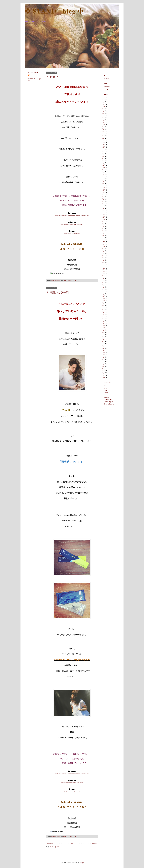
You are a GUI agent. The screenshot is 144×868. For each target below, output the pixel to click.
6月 (104, 111)
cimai (106, 388)
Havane (106, 395)
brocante (107, 397)
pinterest (107, 78)
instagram (107, 89)
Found (106, 393)
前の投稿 (95, 844)
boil (105, 386)
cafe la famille (108, 399)
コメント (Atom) (54, 847)
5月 (104, 113)
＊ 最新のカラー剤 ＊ (59, 293)
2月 (104, 100)
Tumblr (106, 76)
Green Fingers (108, 402)
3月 (104, 97)
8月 (104, 109)
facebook (107, 87)
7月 (104, 129)
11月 (104, 104)
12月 (104, 122)
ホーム (73, 844)
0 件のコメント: (72, 281)
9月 (104, 149)
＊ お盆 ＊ (52, 77)
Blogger (82, 863)
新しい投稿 (50, 844)
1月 (104, 102)
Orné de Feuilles (109, 404)
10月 (104, 106)
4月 (104, 134)
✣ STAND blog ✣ (54, 12)
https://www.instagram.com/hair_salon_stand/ (72, 225)
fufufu (106, 390)
